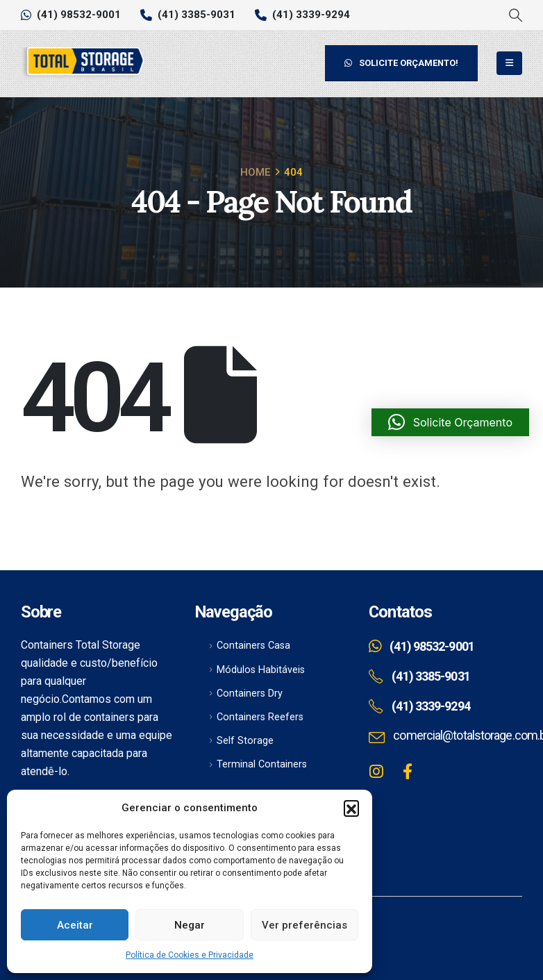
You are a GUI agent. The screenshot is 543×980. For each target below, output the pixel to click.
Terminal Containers (262, 764)
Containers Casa (253, 646)
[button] (351, 808)
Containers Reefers (260, 717)
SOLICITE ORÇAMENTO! (401, 63)
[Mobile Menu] (509, 63)
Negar (190, 925)
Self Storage (245, 741)
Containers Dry (250, 694)
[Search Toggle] (515, 15)
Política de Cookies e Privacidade (190, 955)
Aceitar (75, 925)
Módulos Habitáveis (261, 670)
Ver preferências (304, 925)
